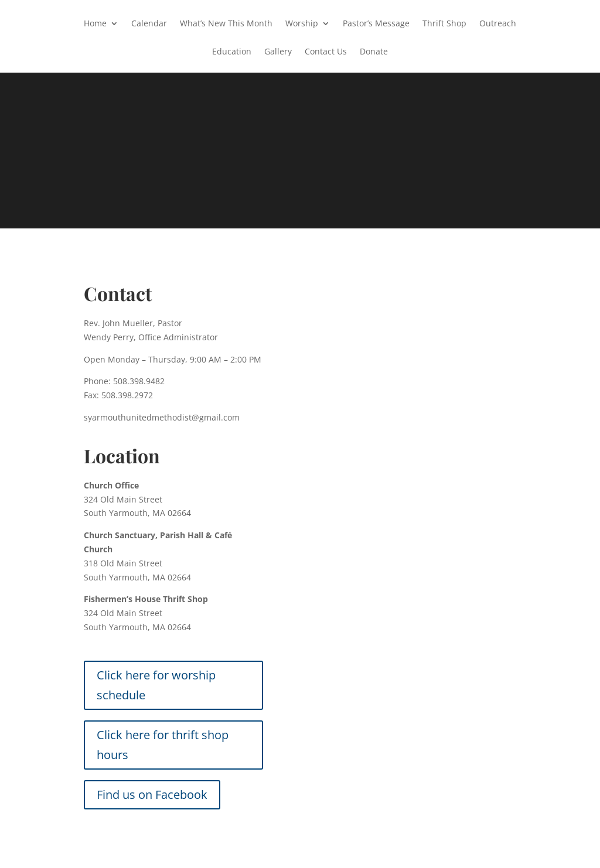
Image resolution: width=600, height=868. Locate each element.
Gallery (278, 52)
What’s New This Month (226, 24)
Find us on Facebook (152, 794)
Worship (302, 24)
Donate (374, 52)
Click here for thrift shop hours (163, 745)
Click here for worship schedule (156, 685)
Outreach (498, 24)
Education (232, 52)
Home (95, 24)
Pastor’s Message (376, 24)
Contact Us (326, 52)
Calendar (149, 24)
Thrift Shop (444, 24)
